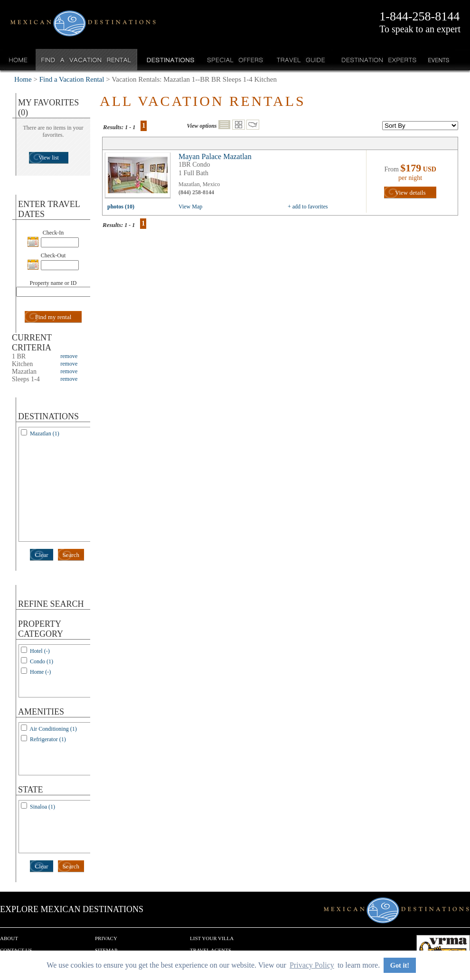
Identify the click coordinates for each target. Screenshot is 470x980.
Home (18, 60)
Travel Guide (301, 60)
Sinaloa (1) (42, 807)
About (9, 938)
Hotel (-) (40, 651)
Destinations (169, 60)
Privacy (106, 938)
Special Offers (235, 60)
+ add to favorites (308, 207)
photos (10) (121, 207)
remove (69, 356)
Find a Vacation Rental (87, 60)
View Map (190, 207)
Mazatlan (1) (45, 433)
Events (438, 60)
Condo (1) (42, 661)
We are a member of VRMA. (443, 949)
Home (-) (40, 672)
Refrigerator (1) (48, 739)
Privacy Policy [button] (312, 965)
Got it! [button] (400, 965)
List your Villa (212, 938)
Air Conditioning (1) (53, 729)
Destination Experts (377, 60)
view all (140, 178)
